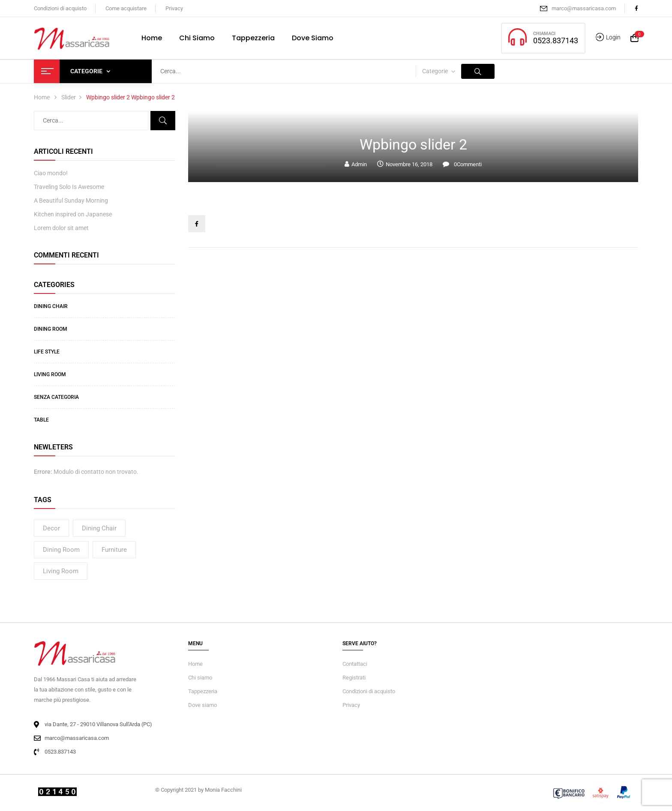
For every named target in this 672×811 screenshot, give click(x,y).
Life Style (47, 352)
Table (41, 420)
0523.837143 (556, 40)
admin (359, 164)
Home (42, 97)
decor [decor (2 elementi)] (51, 528)
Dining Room (51, 329)
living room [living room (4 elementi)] (61, 571)
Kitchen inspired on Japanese (73, 214)
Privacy (174, 8)
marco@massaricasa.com (584, 8)
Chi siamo (200, 678)
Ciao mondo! (51, 173)
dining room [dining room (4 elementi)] (61, 550)
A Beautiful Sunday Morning (71, 201)
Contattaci (355, 664)
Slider (69, 97)
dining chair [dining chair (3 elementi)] (99, 528)
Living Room (50, 374)
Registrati (354, 678)
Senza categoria (56, 397)
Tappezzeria (203, 691)
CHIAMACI (544, 34)
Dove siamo (202, 705)
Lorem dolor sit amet (61, 228)
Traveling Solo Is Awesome (69, 187)
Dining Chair (51, 306)
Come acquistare (126, 8)
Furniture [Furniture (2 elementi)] (114, 550)
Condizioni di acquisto (60, 8)
